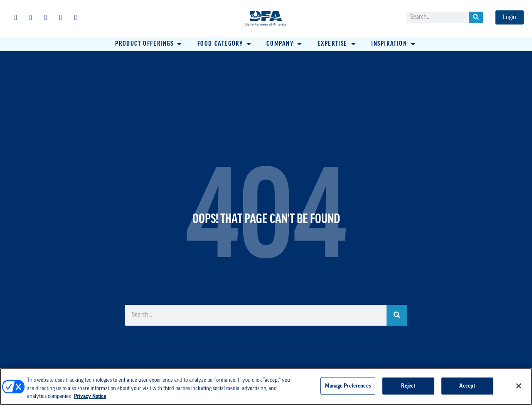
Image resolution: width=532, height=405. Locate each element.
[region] (266, 387)
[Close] (519, 386)
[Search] (476, 17)
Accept (467, 386)
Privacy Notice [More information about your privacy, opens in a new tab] (90, 396)
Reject (408, 386)
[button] (149, 44)
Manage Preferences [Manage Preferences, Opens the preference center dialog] (348, 386)
